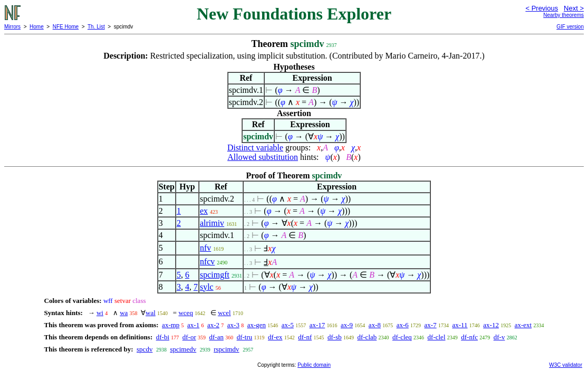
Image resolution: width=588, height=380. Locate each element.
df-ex (275, 337)
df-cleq (402, 337)
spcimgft (215, 275)
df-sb (335, 337)
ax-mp (171, 325)
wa (124, 313)
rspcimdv (226, 349)
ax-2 (213, 325)
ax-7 (431, 325)
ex (204, 211)
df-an (216, 337)
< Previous (542, 8)
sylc (207, 287)
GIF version (570, 27)
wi (100, 313)
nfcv (207, 262)
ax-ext (523, 325)
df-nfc (469, 337)
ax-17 (317, 325)
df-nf (305, 337)
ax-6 (403, 325)
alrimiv (212, 223)
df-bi (163, 337)
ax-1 (193, 325)
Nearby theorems (563, 15)
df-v (499, 337)
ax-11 (460, 325)
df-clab (367, 337)
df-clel (437, 337)
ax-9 (347, 325)
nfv (205, 248)
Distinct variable (255, 148)
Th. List (96, 27)
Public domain (314, 365)
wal (151, 313)
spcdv (144, 349)
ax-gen (257, 325)
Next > (574, 8)
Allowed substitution (263, 157)
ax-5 (288, 325)
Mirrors (12, 27)
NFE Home (66, 27)
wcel (224, 313)
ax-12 (491, 325)
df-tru (245, 337)
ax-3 (233, 325)
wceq (185, 313)
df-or (189, 337)
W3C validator (566, 365)
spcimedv (183, 349)
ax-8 (375, 325)
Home (37, 27)
